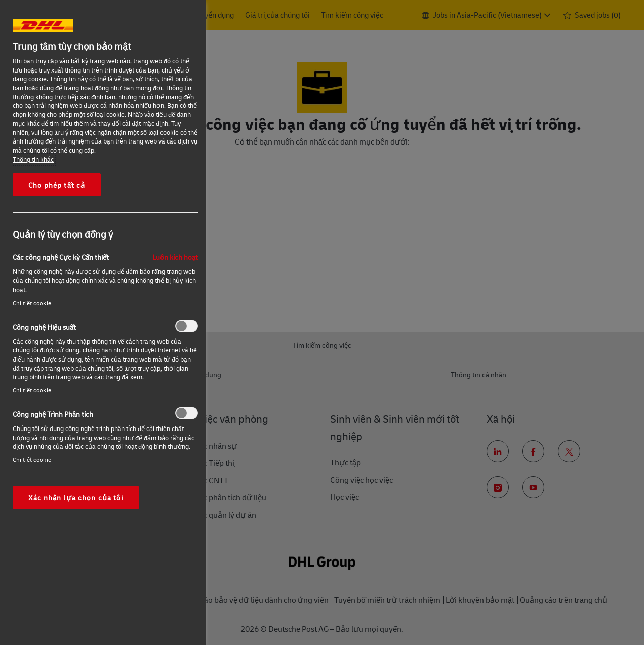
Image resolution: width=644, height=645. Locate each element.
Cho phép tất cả (57, 185)
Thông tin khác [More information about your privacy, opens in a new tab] (33, 159)
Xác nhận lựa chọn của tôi (76, 497)
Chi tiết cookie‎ (32, 303)
